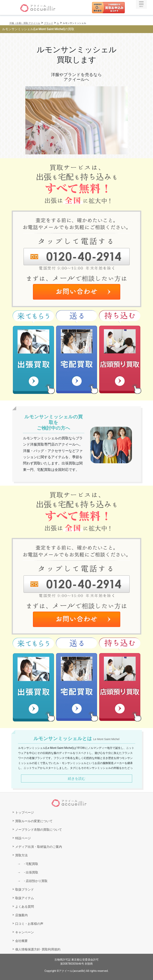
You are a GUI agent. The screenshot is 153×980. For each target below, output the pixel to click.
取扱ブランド (25, 890)
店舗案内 (21, 915)
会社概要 (21, 941)
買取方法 (21, 855)
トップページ (25, 813)
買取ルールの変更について (34, 821)
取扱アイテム (25, 898)
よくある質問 (25, 907)
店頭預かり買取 (34, 881)
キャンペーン (25, 932)
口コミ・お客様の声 (29, 924)
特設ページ (23, 838)
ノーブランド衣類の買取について (39, 830)
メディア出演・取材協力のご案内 (39, 847)
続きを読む (77, 778)
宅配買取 (30, 864)
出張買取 (30, 872)
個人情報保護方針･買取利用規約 (38, 949)
